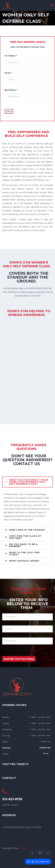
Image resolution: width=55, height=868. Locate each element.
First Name (11, 56)
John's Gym (23, 848)
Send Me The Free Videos (19, 659)
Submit (9, 111)
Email (8, 73)
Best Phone (11, 90)
